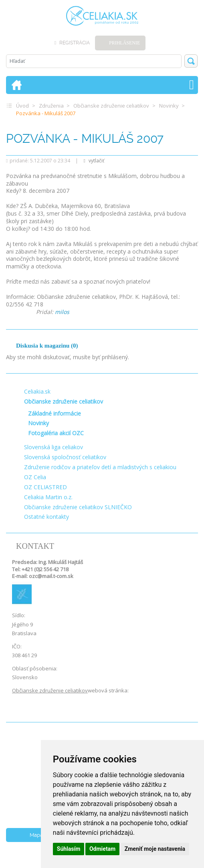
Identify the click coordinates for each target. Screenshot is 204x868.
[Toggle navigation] (192, 85)
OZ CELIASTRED (45, 487)
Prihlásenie (124, 43)
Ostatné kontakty (46, 517)
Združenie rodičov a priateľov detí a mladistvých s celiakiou (100, 467)
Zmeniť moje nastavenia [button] (155, 849)
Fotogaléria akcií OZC (56, 433)
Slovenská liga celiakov (54, 447)
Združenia (51, 106)
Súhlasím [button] (69, 849)
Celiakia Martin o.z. (48, 497)
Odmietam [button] (102, 849)
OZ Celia (35, 477)
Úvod (22, 106)
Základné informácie (55, 413)
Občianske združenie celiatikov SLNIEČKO (78, 507)
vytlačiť (94, 161)
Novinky (169, 106)
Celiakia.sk (37, 391)
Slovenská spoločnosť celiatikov (65, 457)
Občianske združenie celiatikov (111, 106)
